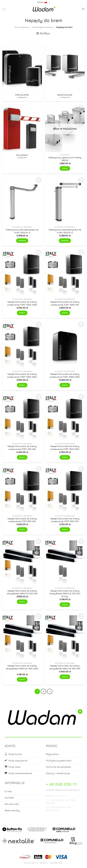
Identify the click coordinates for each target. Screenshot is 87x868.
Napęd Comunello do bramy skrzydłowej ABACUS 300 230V (22, 667)
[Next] (50, 691)
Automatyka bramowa (43, 27)
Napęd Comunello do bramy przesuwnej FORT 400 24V (22, 448)
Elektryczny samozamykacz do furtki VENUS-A (22, 231)
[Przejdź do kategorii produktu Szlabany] (22, 139)
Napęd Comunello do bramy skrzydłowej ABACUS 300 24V (65, 667)
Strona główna (22, 27)
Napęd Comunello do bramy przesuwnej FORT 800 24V (65, 520)
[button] (4, 9)
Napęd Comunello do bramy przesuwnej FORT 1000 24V (65, 303)
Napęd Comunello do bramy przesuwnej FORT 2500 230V (65, 375)
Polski (43, 2)
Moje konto (31, 863)
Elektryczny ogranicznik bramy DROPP (65, 159)
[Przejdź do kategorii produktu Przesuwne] (22, 73)
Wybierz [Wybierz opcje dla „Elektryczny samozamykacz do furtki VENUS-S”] (65, 241)
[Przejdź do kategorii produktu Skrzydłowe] (65, 73)
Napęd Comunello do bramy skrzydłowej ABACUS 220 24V (22, 592)
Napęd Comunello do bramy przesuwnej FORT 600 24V (22, 520)
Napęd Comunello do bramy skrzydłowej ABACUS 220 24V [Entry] (65, 594)
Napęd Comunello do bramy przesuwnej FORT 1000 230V (22, 303)
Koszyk (44, 863)
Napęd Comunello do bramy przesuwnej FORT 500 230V (65, 448)
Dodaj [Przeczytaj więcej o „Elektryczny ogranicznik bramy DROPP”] (65, 168)
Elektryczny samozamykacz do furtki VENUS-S (65, 231)
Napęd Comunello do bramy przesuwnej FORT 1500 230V (22, 375)
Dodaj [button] (22, 313)
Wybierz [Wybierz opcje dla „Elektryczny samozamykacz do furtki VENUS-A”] (22, 241)
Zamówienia (56, 863)
